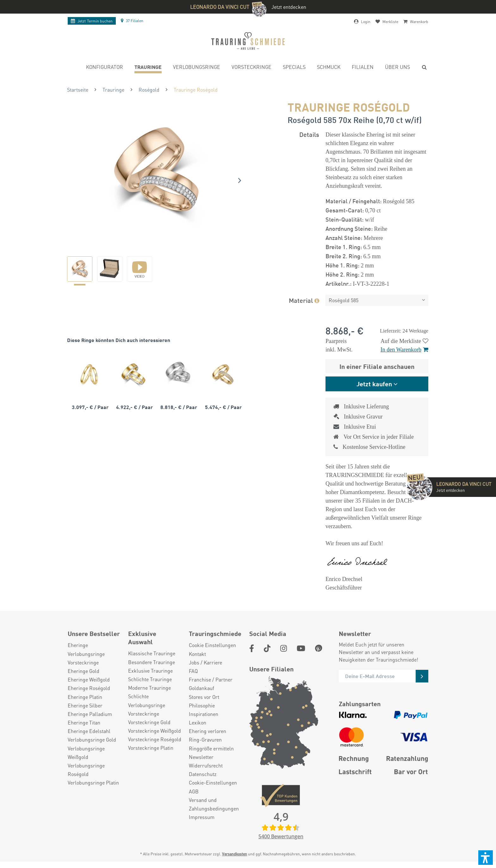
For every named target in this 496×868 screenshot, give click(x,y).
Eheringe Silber (85, 705)
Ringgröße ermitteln (211, 748)
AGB (194, 791)
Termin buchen (92, 21)
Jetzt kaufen (374, 384)
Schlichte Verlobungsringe (147, 700)
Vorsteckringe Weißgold (155, 731)
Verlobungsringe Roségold (86, 770)
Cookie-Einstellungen (213, 782)
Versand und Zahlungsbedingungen (214, 804)
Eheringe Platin (85, 697)
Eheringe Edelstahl (89, 731)
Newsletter (201, 757)
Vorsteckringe (83, 662)
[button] (486, 858)
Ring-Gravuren (205, 740)
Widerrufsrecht (206, 765)
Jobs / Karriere (205, 662)
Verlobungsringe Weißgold (86, 753)
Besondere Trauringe (152, 662)
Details (309, 134)
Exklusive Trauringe (150, 671)
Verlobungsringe (86, 654)
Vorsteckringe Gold (149, 722)
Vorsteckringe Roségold (155, 739)
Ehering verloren (208, 731)
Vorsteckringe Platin (151, 748)
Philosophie (202, 705)
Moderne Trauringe (149, 688)
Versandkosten (235, 854)
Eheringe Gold (84, 671)
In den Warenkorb (404, 350)
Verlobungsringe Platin (93, 782)
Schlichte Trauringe (150, 679)
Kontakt (197, 654)
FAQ (193, 671)
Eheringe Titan (84, 722)
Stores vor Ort (204, 697)
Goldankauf (201, 688)
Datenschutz (203, 774)
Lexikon (198, 722)
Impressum (202, 817)
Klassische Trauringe (152, 653)
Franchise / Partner (211, 679)
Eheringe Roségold (89, 688)
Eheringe (78, 645)
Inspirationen (204, 714)
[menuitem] (105, 68)
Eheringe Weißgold (89, 679)
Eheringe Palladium (90, 714)
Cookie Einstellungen (212, 645)
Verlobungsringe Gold (92, 740)
